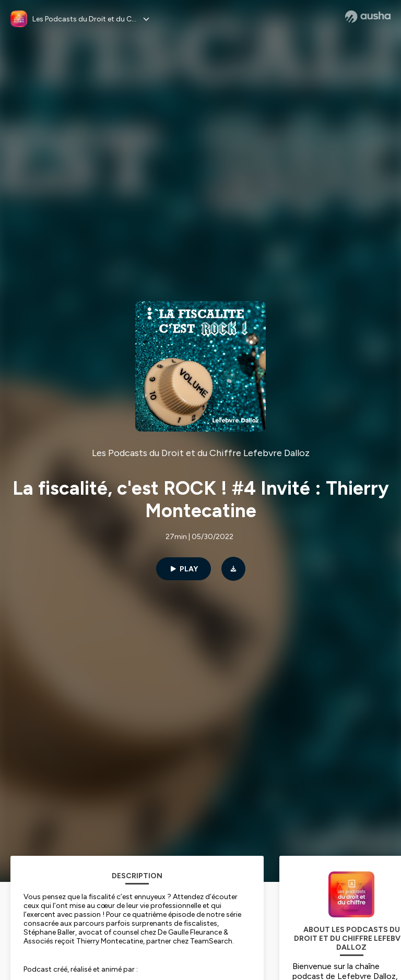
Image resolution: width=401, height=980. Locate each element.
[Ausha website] (368, 17)
